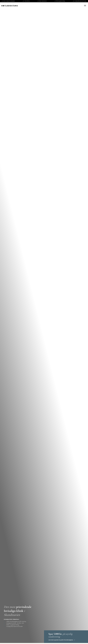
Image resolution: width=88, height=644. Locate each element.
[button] (85, 6)
